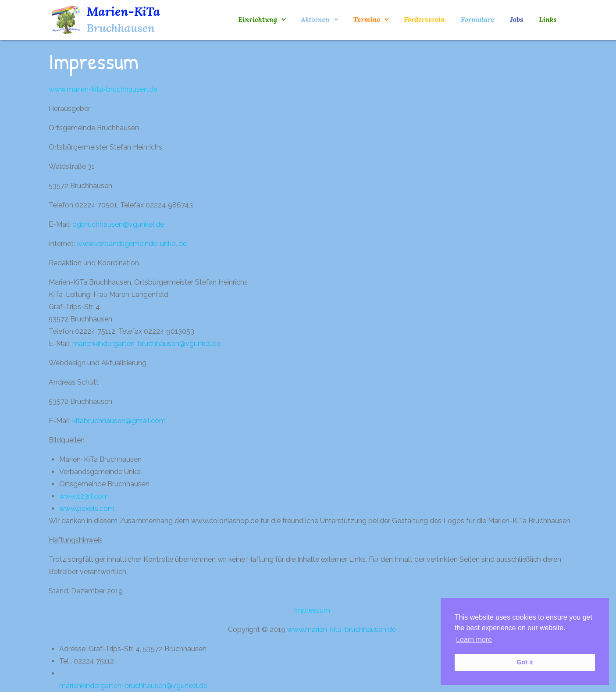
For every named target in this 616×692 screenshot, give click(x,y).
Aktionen (315, 19)
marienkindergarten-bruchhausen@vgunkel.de (146, 344)
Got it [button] (525, 662)
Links (548, 19)
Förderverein (424, 19)
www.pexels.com (87, 508)
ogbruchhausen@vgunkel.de (118, 224)
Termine (367, 19)
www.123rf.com (84, 496)
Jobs (516, 19)
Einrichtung (257, 19)
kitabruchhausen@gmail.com (119, 421)
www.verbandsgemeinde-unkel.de (132, 244)
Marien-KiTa (124, 11)
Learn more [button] (474, 640)
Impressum (312, 610)
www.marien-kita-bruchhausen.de (103, 89)
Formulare (477, 19)
